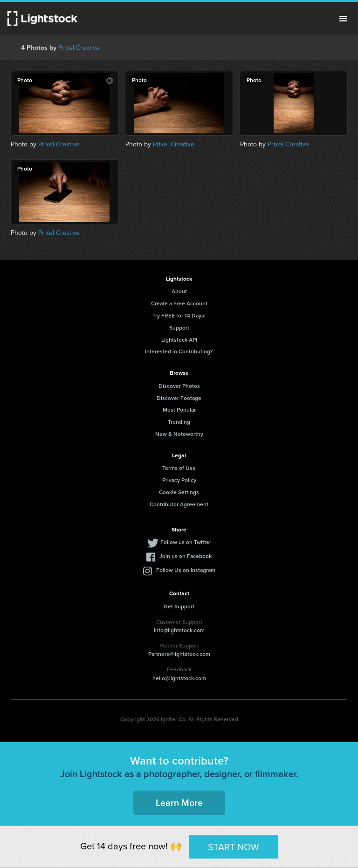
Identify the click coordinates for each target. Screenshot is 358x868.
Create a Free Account (179, 303)
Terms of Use (179, 468)
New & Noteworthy (179, 434)
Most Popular (179, 410)
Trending (179, 422)
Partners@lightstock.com (179, 654)
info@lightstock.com (179, 630)
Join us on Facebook (186, 556)
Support (179, 327)
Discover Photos (179, 386)
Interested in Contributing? (179, 351)
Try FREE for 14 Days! (179, 315)
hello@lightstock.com (179, 678)
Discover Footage (179, 398)
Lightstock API (179, 340)
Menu (343, 19)
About (179, 291)
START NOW (234, 846)
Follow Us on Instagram (186, 570)
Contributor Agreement (179, 504)
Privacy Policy (179, 480)
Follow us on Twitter (186, 542)
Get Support (179, 606)
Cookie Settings (179, 492)
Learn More (179, 803)
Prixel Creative (79, 48)
